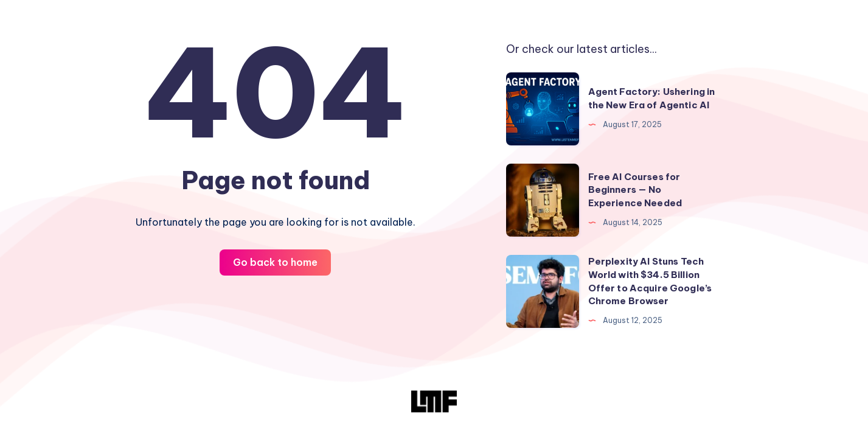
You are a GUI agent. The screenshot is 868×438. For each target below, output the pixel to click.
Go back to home (275, 262)
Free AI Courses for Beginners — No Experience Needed (635, 190)
